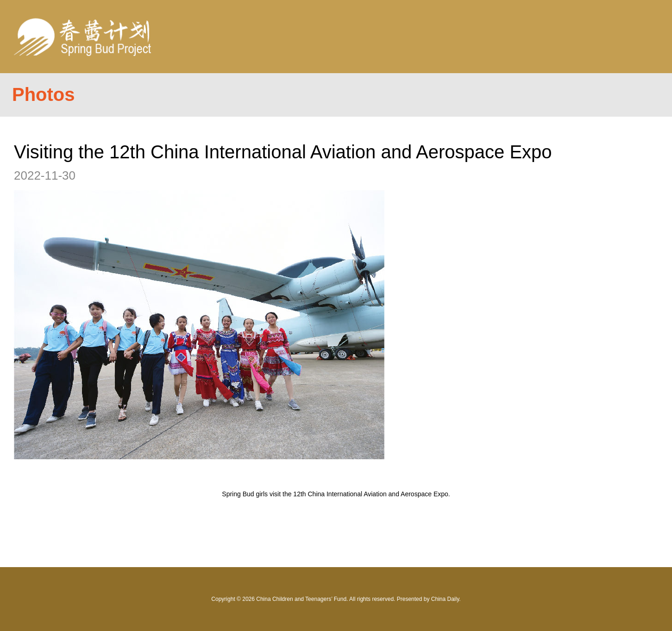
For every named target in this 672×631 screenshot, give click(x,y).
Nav (635, 37)
